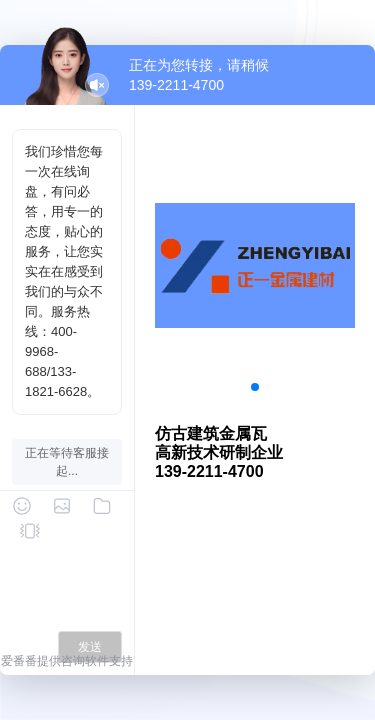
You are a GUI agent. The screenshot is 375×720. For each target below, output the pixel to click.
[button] (255, 387)
